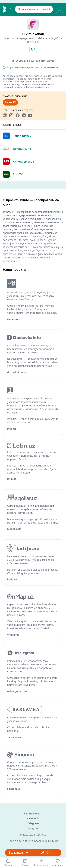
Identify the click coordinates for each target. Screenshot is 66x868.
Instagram (33, 828)
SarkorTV (10, 102)
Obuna (54, 841)
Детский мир (22, 149)
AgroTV (18, 174)
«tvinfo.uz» (44, 87)
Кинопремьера (23, 162)
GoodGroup (41, 841)
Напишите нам (33, 813)
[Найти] (49, 9)
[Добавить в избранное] (33, 50)
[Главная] (7, 9)
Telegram (33, 823)
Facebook (33, 818)
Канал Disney (22, 136)
